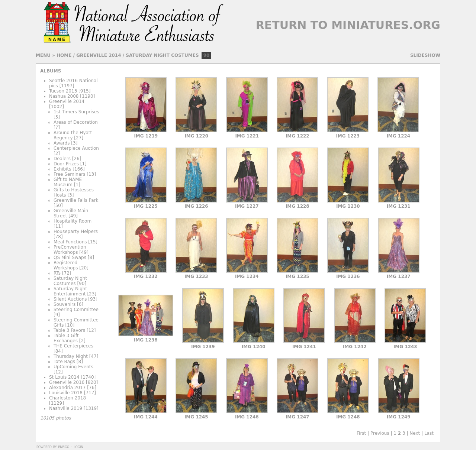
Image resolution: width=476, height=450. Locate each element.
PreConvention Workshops (70, 250)
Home (64, 55)
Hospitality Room (73, 221)
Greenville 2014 (99, 55)
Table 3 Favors (69, 330)
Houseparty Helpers (76, 232)
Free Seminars (69, 174)
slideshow (425, 55)
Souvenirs (65, 304)
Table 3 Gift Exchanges (66, 338)
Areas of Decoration (76, 122)
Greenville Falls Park (76, 200)
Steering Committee (76, 310)
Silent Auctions (70, 299)
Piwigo (64, 447)
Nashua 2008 (64, 96)
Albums (51, 71)
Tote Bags (64, 362)
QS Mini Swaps (70, 258)
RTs (57, 273)
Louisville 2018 (66, 393)
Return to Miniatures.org (348, 25)
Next (415, 433)
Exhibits (62, 169)
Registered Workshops (66, 265)
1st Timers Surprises (76, 112)
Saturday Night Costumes (162, 55)
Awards (62, 143)
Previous (380, 433)
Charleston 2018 (67, 398)
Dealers (62, 159)
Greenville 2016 (67, 382)
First (361, 433)
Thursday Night (71, 356)
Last (429, 433)
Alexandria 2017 (67, 388)
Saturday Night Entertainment (70, 291)
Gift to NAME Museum (68, 182)
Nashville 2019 (66, 408)
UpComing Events (73, 367)
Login (78, 447)
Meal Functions (70, 242)
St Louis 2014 (64, 377)
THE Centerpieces (73, 346)
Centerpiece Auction (76, 148)
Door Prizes (66, 164)
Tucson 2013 (63, 91)
